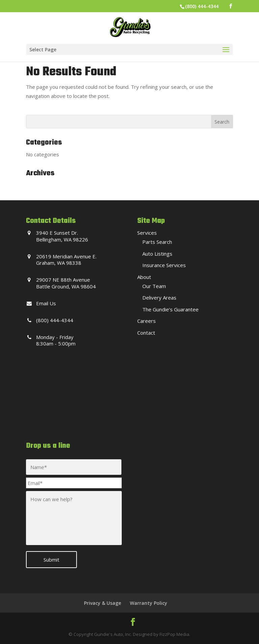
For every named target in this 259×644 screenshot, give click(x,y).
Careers (147, 321)
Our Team (154, 286)
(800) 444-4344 (202, 6)
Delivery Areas (159, 298)
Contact (146, 333)
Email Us (46, 303)
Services (147, 233)
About (144, 277)
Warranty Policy (149, 603)
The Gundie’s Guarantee (170, 309)
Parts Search (157, 242)
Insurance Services (164, 265)
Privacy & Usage (103, 603)
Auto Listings (157, 254)
